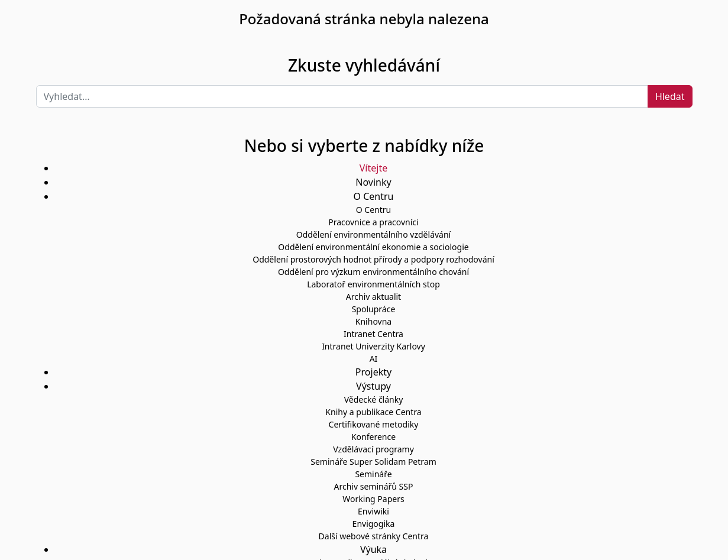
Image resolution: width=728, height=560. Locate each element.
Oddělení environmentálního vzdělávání (373, 234)
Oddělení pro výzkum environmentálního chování (373, 272)
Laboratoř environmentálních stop (373, 284)
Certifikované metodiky (374, 424)
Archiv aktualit (373, 297)
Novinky (373, 182)
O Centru (373, 210)
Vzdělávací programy (373, 449)
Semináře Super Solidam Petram (373, 462)
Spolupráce (374, 309)
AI (374, 359)
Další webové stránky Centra (374, 536)
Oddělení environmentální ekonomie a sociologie (373, 247)
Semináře (373, 474)
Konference (373, 437)
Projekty (373, 372)
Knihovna (373, 321)
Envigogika (374, 524)
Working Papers (373, 499)
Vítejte (373, 168)
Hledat (670, 96)
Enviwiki (373, 511)
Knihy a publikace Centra (373, 412)
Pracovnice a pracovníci (373, 222)
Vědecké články (374, 399)
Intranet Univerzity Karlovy (373, 346)
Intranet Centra (373, 334)
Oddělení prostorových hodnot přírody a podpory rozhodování (373, 259)
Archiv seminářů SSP (374, 486)
